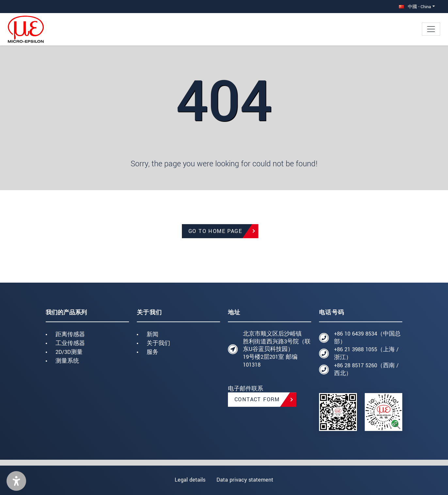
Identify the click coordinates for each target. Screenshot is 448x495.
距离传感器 (70, 334)
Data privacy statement (246, 480)
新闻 (152, 334)
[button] (16, 481)
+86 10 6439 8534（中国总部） (367, 338)
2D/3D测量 (69, 352)
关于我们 (158, 343)
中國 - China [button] (415, 7)
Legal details (189, 480)
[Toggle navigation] (431, 29)
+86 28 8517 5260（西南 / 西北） (366, 369)
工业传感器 (70, 343)
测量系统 (67, 361)
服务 (152, 352)
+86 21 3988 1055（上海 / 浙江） (366, 353)
